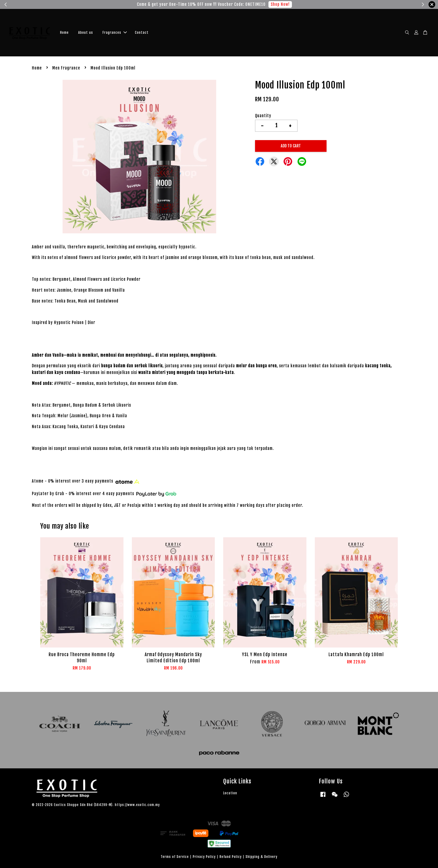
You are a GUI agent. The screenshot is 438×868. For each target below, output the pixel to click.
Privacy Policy (204, 857)
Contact (142, 33)
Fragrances (115, 33)
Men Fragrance (66, 68)
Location (230, 793)
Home (64, 33)
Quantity (263, 116)
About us (86, 33)
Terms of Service (175, 857)
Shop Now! (280, 4)
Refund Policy (231, 857)
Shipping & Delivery (261, 857)
